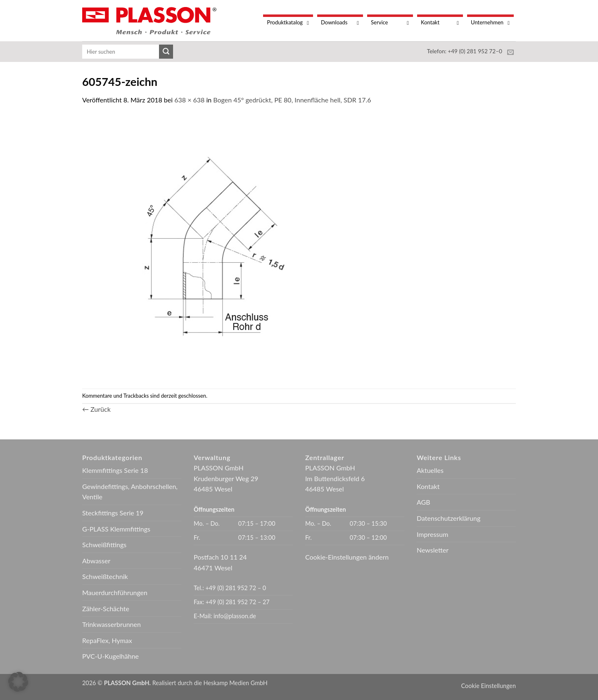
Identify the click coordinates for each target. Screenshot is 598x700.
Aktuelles (430, 470)
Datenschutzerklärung (448, 518)
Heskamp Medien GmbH (236, 683)
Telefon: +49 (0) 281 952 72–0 (465, 51)
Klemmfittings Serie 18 (115, 470)
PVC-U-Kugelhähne (110, 656)
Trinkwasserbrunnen (112, 624)
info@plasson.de (235, 616)
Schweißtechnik (105, 576)
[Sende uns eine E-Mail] (510, 52)
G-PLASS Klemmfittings (116, 529)
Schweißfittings (104, 545)
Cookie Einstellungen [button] (489, 686)
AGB (424, 502)
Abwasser (96, 561)
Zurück (96, 409)
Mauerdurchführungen (115, 592)
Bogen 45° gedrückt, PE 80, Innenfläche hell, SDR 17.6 (292, 100)
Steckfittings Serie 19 (113, 513)
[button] (18, 682)
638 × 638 (189, 100)
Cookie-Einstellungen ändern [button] (347, 557)
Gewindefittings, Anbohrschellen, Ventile (130, 492)
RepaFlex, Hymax (107, 640)
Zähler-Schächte (106, 609)
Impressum (432, 534)
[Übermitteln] (166, 52)
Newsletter (433, 550)
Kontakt (428, 486)
